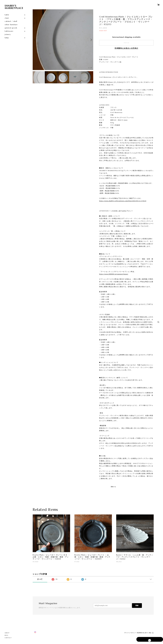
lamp (7, 38)
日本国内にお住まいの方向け (126, 48)
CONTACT (8, 638)
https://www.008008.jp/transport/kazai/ (114, 274)
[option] (63, 40)
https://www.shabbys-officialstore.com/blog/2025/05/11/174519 (123, 201)
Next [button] (91, 40)
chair (7, 18)
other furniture (11, 25)
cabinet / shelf (11, 21)
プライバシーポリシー (130, 633)
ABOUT (7, 633)
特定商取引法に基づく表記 (144, 633)
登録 (137, 605)
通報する (113, 487)
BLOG (6, 635)
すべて (40, 579)
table (7, 15)
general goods (11, 28)
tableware (9, 31)
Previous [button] (35, 40)
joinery (8, 34)
